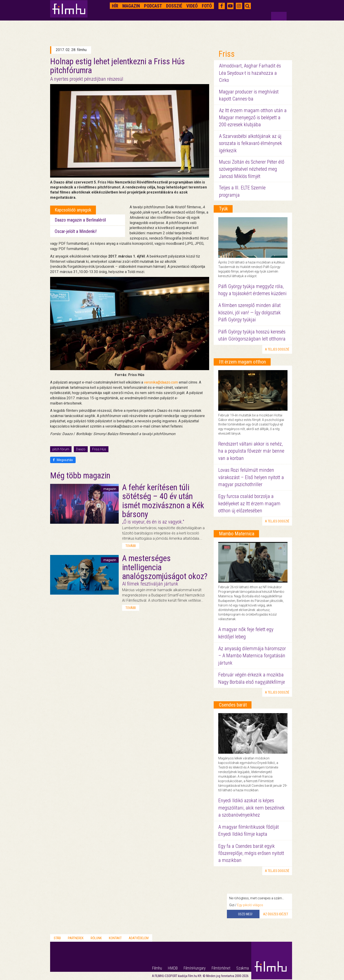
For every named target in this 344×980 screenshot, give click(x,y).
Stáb (57, 938)
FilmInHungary (195, 968)
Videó (192, 6)
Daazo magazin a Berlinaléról (80, 220)
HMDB (173, 968)
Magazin (131, 6)
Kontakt (115, 938)
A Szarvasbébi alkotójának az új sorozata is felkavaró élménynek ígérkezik (250, 143)
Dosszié (174, 6)
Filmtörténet (221, 968)
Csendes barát (233, 705)
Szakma (243, 968)
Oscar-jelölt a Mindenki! (76, 231)
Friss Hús (99, 449)
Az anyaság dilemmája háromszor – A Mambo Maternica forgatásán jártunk (252, 656)
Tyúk (223, 209)
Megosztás (63, 460)
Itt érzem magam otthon (242, 362)
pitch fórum (61, 449)
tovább (131, 546)
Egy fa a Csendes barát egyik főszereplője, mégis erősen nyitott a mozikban (251, 853)
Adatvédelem (139, 938)
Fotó (207, 6)
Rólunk (96, 938)
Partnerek (76, 938)
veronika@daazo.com (161, 382)
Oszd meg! (245, 914)
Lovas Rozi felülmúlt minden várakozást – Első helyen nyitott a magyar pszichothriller (251, 477)
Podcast (153, 6)
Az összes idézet (276, 914)
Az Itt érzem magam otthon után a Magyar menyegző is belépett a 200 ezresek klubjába (253, 118)
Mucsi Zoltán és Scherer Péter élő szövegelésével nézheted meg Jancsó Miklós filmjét (252, 169)
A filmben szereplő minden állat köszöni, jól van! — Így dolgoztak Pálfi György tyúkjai (249, 312)
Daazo (81, 449)
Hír (115, 6)
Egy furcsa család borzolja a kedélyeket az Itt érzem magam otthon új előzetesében (249, 503)
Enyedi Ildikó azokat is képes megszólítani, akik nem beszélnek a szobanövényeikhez (251, 808)
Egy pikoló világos (250, 905)
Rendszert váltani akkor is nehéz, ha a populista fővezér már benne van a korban (251, 451)
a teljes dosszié (277, 349)
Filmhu (157, 968)
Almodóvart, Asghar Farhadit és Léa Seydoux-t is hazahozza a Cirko (250, 73)
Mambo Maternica (237, 534)
